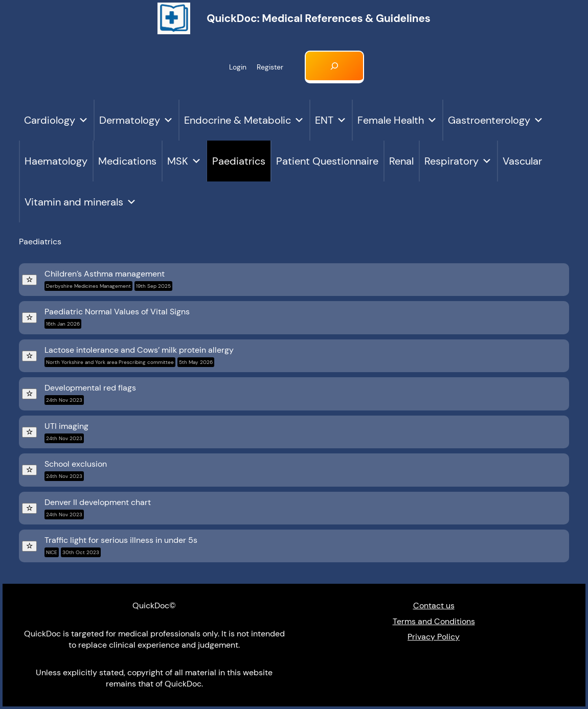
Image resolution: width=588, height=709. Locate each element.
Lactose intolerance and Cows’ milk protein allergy (139, 356)
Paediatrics (239, 161)
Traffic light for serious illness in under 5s (121, 546)
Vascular (522, 161)
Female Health (397, 120)
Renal (401, 161)
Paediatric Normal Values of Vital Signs (117, 317)
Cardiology (56, 120)
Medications (127, 161)
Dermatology (136, 120)
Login (238, 67)
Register (270, 67)
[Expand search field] (334, 67)
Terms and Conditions (434, 621)
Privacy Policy (434, 637)
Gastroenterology (496, 120)
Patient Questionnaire (327, 161)
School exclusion (76, 470)
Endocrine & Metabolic (244, 120)
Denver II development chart (98, 508)
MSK (184, 161)
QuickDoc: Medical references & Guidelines (319, 18)
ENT (331, 120)
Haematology (56, 161)
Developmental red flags (90, 394)
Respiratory (458, 161)
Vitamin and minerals (81, 202)
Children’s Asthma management (108, 280)
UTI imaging (66, 432)
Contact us (434, 605)
